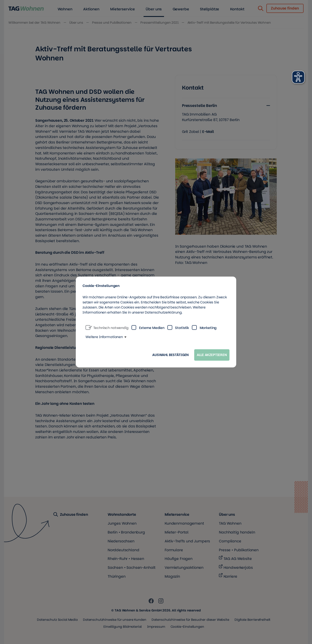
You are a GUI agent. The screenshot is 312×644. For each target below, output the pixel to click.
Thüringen (117, 576)
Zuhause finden (71, 515)
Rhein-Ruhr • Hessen (126, 559)
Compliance (230, 541)
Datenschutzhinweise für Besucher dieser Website (190, 620)
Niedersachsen (121, 541)
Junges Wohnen (122, 523)
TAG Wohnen (230, 523)
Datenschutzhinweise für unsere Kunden (115, 620)
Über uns (227, 515)
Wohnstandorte (122, 515)
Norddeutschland (123, 550)
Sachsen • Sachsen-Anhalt (132, 568)
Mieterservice (177, 515)
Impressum (156, 627)
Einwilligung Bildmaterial (123, 627)
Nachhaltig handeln (237, 532)
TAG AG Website (238, 559)
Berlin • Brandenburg (126, 532)
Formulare (174, 550)
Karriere (230, 576)
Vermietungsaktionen (184, 568)
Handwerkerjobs (238, 568)
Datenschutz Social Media (57, 620)
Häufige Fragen (179, 559)
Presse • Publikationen (239, 550)
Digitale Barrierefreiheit (252, 620)
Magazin (172, 576)
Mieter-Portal (177, 532)
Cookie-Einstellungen (187, 627)
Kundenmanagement (184, 523)
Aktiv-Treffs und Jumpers (187, 541)
